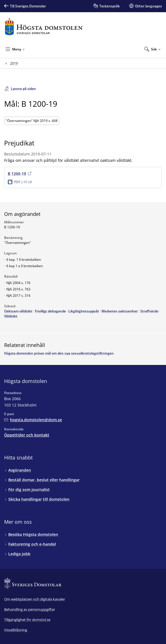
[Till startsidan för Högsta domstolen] (43, 26)
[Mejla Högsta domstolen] (33, 420)
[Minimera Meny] (15, 49)
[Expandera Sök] (152, 49)
